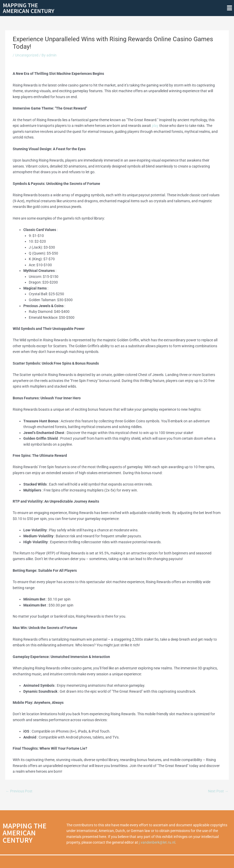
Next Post (218, 791)
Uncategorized (27, 55)
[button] (230, 8)
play (155, 126)
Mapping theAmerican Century (29, 8)
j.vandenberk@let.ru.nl (157, 842)
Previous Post (19, 791)
